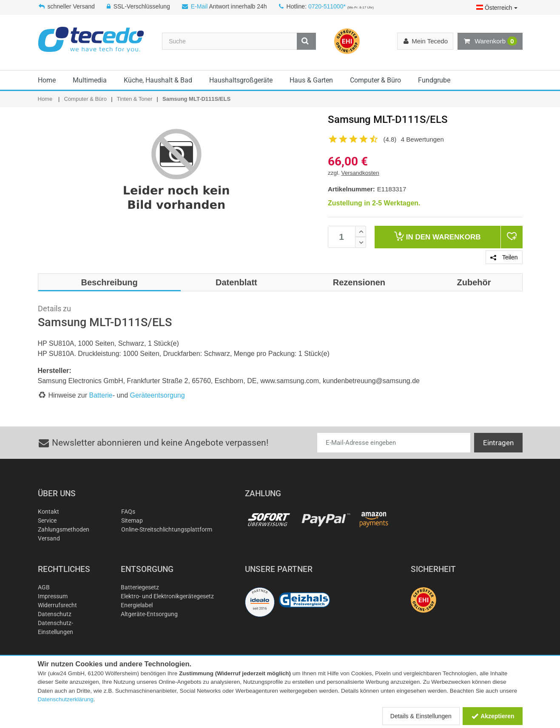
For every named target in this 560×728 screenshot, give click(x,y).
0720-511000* (327, 6)
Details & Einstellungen (421, 716)
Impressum (53, 596)
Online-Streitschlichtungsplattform (167, 529)
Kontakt (48, 512)
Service (47, 520)
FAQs (128, 512)
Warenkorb (490, 41)
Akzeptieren (493, 716)
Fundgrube (434, 80)
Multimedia (90, 80)
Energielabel (137, 605)
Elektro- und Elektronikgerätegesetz (167, 596)
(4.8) (390, 139)
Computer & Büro (375, 80)
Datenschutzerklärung (66, 699)
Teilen (504, 257)
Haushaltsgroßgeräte (241, 80)
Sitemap (132, 520)
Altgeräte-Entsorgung (149, 614)
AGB (44, 587)
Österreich (497, 8)
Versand (49, 538)
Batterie (101, 395)
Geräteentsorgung (158, 395)
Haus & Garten (311, 80)
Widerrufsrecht (57, 605)
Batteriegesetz (140, 587)
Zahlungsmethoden (64, 529)
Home (47, 80)
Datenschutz (55, 614)
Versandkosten (360, 173)
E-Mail (199, 6)
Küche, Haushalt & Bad (158, 80)
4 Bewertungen (422, 139)
